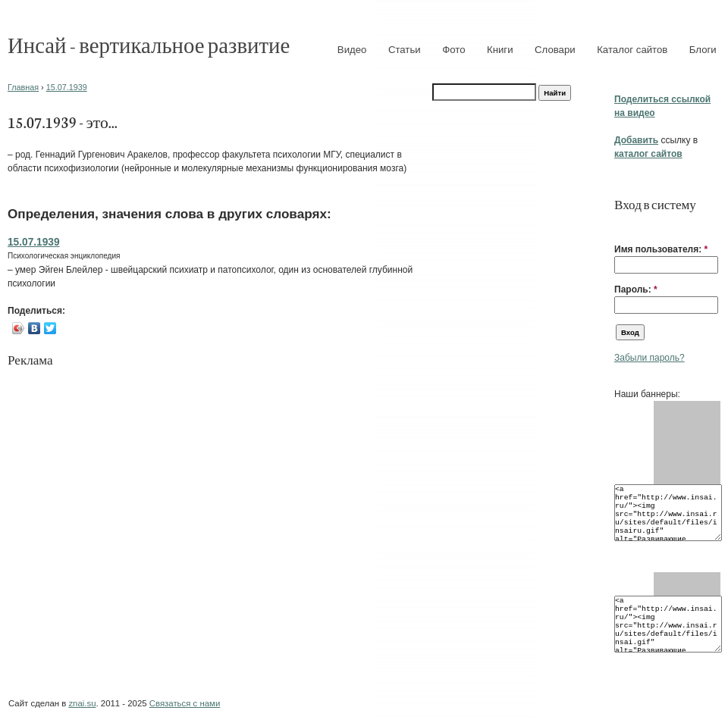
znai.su (82, 703)
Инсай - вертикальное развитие (149, 44)
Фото (453, 50)
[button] (620, 226)
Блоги (703, 50)
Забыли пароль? (650, 358)
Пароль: (636, 290)
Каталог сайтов (632, 50)
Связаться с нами (185, 703)
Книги (500, 50)
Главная (23, 87)
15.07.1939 (67, 87)
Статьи (405, 50)
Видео (352, 50)
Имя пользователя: (661, 249)
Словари (555, 50)
